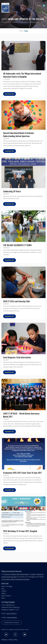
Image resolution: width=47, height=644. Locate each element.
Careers (4, 591)
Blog (3, 589)
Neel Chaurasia (12, 617)
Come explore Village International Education (16, 579)
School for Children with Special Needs (16, 574)
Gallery (3, 593)
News (26, 31)
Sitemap (4, 640)
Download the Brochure (12, 622)
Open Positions (6, 596)
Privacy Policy (13, 640)
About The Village (7, 586)
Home (21, 31)
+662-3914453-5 (11, 613)
